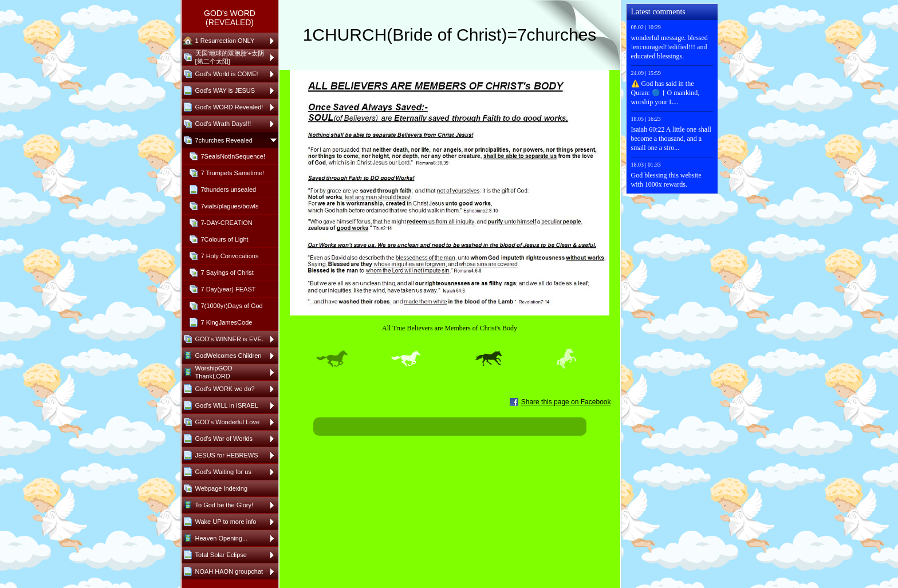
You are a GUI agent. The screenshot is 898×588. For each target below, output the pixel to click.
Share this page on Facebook (566, 402)
